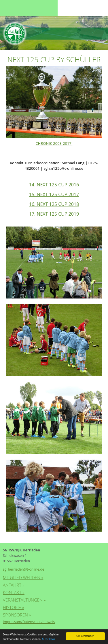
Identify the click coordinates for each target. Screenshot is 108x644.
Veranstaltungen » (24, 600)
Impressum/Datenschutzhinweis (29, 622)
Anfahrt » (14, 585)
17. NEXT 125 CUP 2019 (54, 214)
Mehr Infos (49, 639)
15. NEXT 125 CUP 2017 (54, 194)
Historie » (13, 607)
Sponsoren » (17, 615)
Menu (14, 8)
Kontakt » (14, 592)
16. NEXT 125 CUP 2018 (54, 204)
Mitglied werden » (23, 577)
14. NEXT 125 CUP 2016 (54, 185)
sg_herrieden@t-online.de (23, 569)
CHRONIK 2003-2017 (54, 143)
